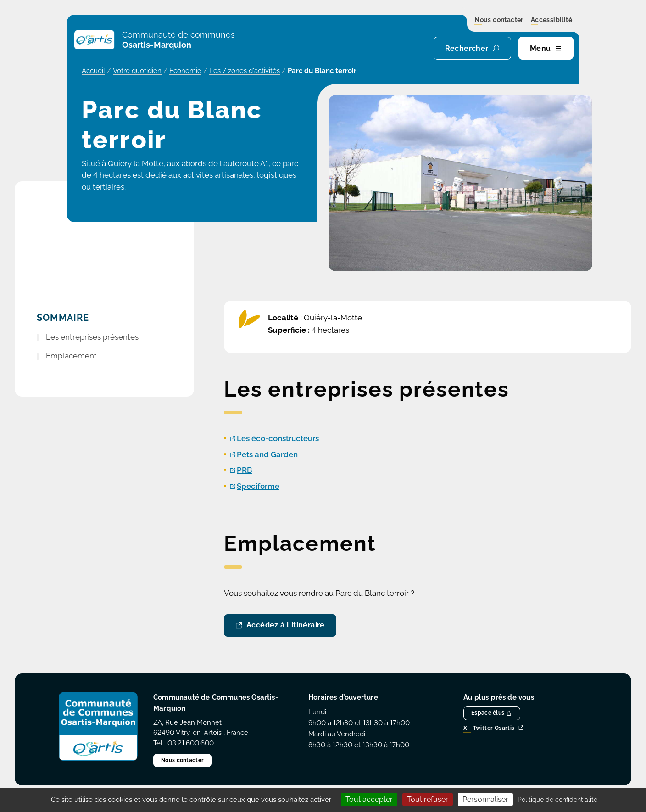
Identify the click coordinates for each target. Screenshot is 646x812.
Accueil (93, 71)
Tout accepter (369, 799)
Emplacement (71, 356)
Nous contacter (499, 20)
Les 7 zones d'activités (245, 71)
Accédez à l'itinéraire (286, 625)
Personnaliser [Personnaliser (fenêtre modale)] (485, 799)
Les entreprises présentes (92, 337)
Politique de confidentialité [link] (557, 800)
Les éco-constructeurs (278, 438)
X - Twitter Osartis (494, 728)
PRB (244, 470)
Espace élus (492, 713)
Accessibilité (551, 20)
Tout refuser (428, 799)
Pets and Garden (267, 454)
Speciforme (258, 486)
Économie (185, 71)
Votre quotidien (137, 71)
